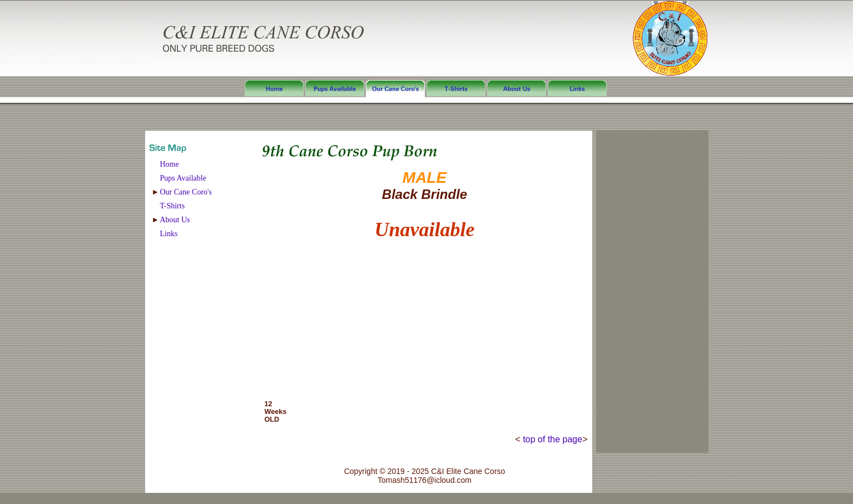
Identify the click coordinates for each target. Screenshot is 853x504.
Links (169, 234)
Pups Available (183, 178)
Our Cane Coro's (186, 192)
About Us (175, 220)
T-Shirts (173, 206)
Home (170, 164)
